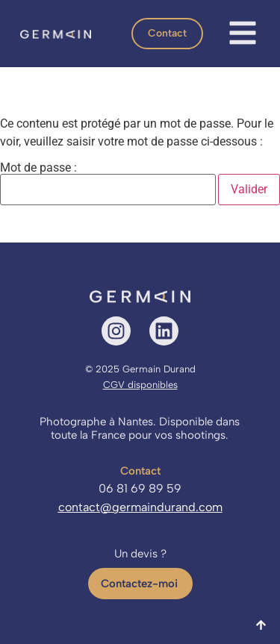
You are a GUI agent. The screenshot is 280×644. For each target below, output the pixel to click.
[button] (167, 34)
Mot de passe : (108, 184)
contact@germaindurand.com (140, 507)
